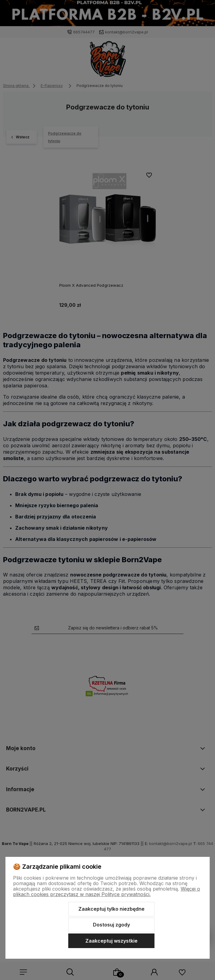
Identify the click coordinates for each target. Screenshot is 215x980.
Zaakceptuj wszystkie (111, 941)
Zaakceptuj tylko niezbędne (111, 909)
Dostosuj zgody (111, 925)
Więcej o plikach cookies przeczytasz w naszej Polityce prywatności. (107, 892)
